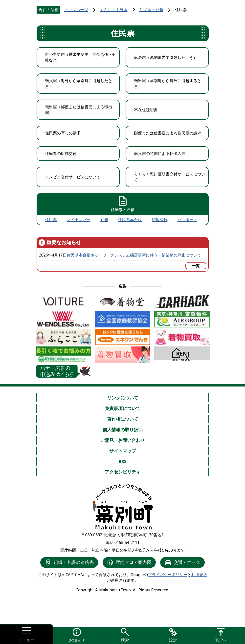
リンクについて (123, 398)
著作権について (123, 419)
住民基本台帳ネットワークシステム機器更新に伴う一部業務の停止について (134, 255)
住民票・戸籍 (151, 10)
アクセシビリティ (123, 472)
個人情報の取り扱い (123, 429)
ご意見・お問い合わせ (123, 440)
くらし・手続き (114, 10)
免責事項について (123, 408)
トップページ (76, 10)
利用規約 (199, 575)
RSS (123, 461)
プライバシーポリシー (168, 575)
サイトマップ (123, 451)
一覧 (196, 266)
